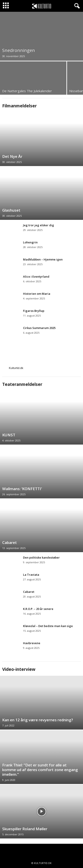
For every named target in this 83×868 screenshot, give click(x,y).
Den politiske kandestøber (41, 557)
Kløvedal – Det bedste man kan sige (48, 626)
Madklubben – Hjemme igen (43, 259)
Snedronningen (19, 50)
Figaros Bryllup (34, 311)
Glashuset (11, 210)
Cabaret (10, 542)
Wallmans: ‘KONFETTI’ (22, 489)
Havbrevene (32, 643)
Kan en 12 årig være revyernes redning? (38, 720)
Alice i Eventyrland (36, 277)
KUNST (9, 435)
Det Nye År (12, 156)
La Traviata (31, 575)
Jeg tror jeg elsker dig (39, 225)
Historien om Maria (37, 294)
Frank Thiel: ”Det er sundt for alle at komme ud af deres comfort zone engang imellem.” (40, 770)
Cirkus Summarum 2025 (40, 328)
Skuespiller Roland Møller (25, 829)
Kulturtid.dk (16, 368)
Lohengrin (30, 242)
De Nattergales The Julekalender (27, 91)
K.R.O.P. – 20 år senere (38, 609)
